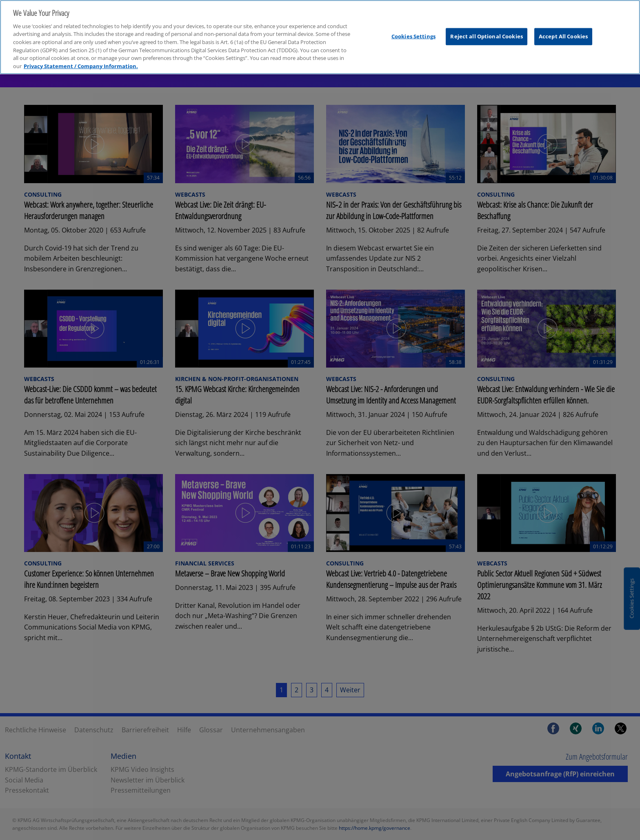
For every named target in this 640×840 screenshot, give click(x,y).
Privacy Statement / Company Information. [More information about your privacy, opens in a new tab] (81, 60)
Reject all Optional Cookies (487, 30)
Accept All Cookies (563, 30)
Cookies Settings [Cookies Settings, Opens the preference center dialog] (413, 30)
